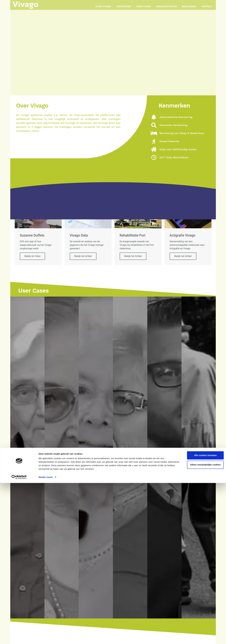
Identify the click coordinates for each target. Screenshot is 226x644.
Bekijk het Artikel (83, 256)
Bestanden (189, 6)
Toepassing (124, 6)
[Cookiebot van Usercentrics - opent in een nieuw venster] (19, 638)
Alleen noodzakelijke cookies (201, 626)
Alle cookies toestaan (201, 616)
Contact (207, 6)
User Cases (144, 6)
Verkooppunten (166, 6)
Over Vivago (103, 6)
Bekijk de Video (33, 256)
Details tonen (45, 638)
